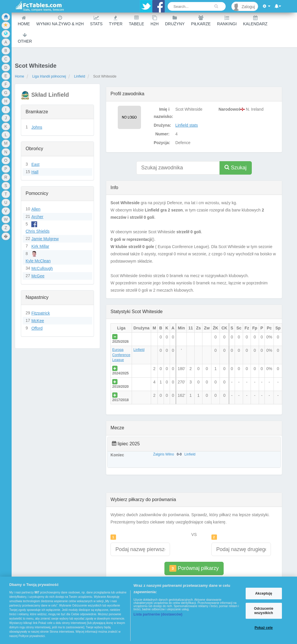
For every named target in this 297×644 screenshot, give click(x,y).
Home (24, 21)
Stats (96, 21)
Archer (37, 217)
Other (25, 38)
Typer (116, 21)
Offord (37, 328)
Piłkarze (201, 21)
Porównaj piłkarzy (194, 568)
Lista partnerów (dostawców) (158, 614)
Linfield (79, 76)
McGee (38, 276)
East (35, 164)
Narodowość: (228, 109)
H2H (155, 21)
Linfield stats (186, 125)
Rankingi (227, 21)
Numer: (162, 134)
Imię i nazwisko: (163, 113)
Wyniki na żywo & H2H (60, 21)
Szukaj (236, 167)
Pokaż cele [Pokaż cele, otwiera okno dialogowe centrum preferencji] (264, 628)
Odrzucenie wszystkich (264, 611)
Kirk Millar (40, 246)
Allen (36, 209)
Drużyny (175, 21)
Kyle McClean (38, 261)
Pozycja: (162, 143)
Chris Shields (37, 231)
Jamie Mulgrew (45, 239)
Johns (37, 127)
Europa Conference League (121, 355)
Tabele (136, 21)
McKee (38, 321)
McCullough (42, 268)
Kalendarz (255, 21)
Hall (35, 172)
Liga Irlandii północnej (49, 76)
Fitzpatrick (41, 313)
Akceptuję (264, 593)
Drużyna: (162, 125)
